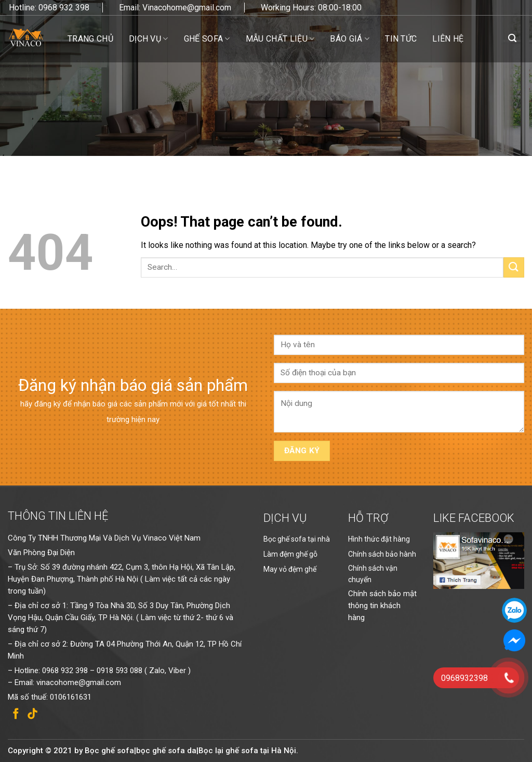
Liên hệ (448, 39)
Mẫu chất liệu (280, 39)
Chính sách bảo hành (382, 554)
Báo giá (350, 39)
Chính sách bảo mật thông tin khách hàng (382, 606)
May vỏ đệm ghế (290, 569)
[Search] (512, 38)
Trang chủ (90, 39)
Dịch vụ (149, 39)
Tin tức (401, 39)
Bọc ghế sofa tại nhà (297, 539)
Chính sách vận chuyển (373, 574)
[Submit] (514, 267)
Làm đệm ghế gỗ (290, 554)
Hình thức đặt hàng (379, 539)
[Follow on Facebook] (16, 714)
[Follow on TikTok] (32, 714)
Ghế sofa (207, 39)
